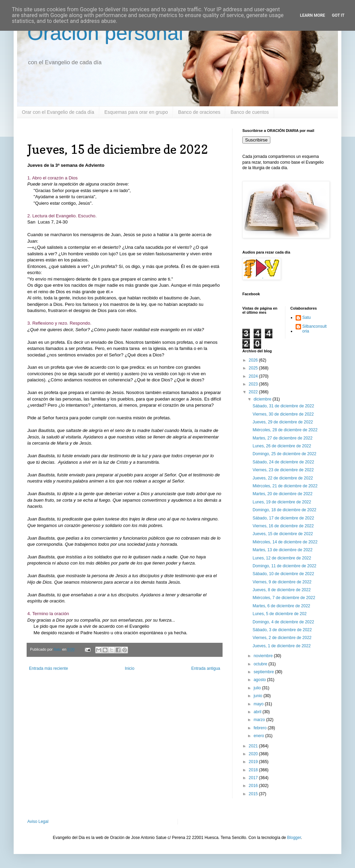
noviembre (264, 656)
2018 (254, 770)
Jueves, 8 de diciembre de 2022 (282, 590)
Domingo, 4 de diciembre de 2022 (283, 622)
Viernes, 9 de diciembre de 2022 (282, 582)
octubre (261, 664)
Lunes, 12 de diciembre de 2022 (282, 558)
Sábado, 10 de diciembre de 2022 (283, 574)
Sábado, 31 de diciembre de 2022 (283, 406)
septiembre (264, 672)
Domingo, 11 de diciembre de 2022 (285, 566)
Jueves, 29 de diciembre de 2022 (283, 422)
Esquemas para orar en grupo (136, 112)
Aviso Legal (38, 822)
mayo (259, 704)
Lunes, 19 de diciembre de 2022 (282, 502)
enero (259, 736)
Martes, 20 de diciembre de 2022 (282, 494)
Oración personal (105, 33)
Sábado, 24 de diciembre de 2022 (283, 462)
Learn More (313, 15)
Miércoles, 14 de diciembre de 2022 (285, 542)
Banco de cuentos (250, 112)
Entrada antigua (206, 668)
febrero (261, 728)
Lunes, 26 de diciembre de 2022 (282, 446)
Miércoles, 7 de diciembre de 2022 (284, 598)
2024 (254, 376)
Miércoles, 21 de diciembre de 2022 (285, 486)
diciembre (263, 399)
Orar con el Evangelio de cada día (58, 112)
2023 (254, 384)
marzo (260, 720)
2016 (254, 786)
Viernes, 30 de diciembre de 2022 (283, 414)
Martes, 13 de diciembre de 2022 (282, 550)
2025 (254, 368)
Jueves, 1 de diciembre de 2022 (282, 646)
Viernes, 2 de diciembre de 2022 (282, 638)
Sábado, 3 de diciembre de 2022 (282, 630)
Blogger (294, 838)
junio (259, 696)
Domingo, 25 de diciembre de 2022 (285, 454)
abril (258, 712)
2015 (254, 794)
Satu (307, 317)
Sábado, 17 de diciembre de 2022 (283, 518)
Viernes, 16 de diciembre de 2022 (283, 526)
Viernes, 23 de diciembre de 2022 (283, 470)
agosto (260, 680)
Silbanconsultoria (315, 329)
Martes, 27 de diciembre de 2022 (282, 438)
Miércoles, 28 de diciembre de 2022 (285, 430)
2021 (254, 746)
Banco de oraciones (199, 112)
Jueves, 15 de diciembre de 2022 (283, 534)
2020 (254, 754)
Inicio (130, 668)
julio (258, 688)
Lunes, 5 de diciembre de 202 (280, 614)
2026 (254, 360)
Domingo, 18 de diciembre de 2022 (285, 510)
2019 (254, 762)
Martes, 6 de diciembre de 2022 (281, 606)
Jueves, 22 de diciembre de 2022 (283, 478)
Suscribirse (256, 140)
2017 (254, 778)
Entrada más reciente (48, 668)
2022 (254, 392)
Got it (338, 15)
